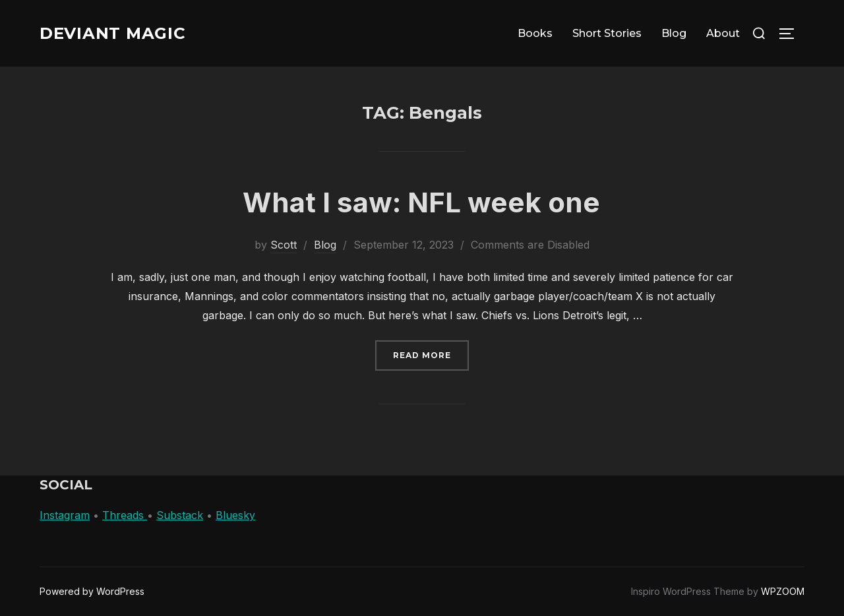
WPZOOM (783, 591)
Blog (674, 33)
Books (535, 33)
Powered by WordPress (92, 591)
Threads (125, 515)
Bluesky (235, 515)
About (723, 33)
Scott (284, 245)
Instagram (65, 515)
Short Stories (607, 33)
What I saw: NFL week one (421, 202)
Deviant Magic (117, 33)
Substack (180, 515)
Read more (431, 354)
